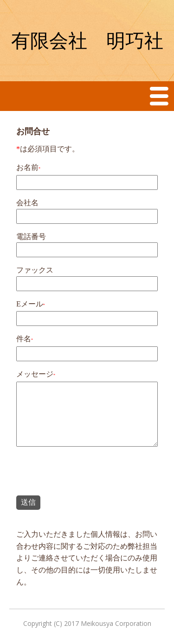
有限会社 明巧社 (87, 41)
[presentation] (87, 473)
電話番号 (31, 237)
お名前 (27, 167)
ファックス (35, 270)
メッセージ (35, 374)
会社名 (27, 203)
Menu (160, 96)
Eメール (30, 304)
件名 (24, 339)
